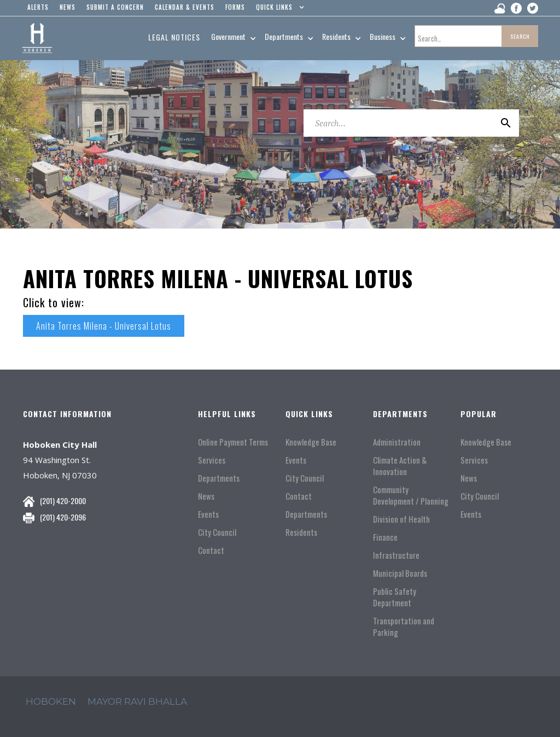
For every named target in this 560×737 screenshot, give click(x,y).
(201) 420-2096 (63, 517)
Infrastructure (396, 555)
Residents (301, 532)
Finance (385, 537)
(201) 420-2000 (63, 501)
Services (212, 460)
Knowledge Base (311, 442)
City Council (217, 532)
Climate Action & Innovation (400, 466)
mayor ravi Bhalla (137, 701)
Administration (397, 442)
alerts (38, 7)
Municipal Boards (400, 573)
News (206, 496)
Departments (219, 478)
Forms (235, 7)
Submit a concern (115, 7)
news (68, 7)
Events (208, 514)
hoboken (51, 701)
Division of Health (401, 519)
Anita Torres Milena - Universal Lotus (104, 326)
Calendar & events (185, 7)
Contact (211, 550)
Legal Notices (174, 37)
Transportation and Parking (404, 627)
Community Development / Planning (411, 495)
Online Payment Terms (233, 442)
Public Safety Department (395, 597)
